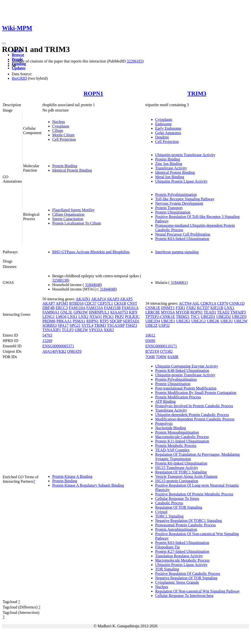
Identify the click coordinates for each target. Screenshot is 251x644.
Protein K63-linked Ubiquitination (182, 239)
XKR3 (109, 330)
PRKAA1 (64, 321)
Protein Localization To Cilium (77, 223)
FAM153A (95, 308)
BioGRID (19, 78)
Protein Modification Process (178, 397)
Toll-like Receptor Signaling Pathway (185, 199)
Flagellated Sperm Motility (73, 210)
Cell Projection (64, 139)
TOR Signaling (167, 569)
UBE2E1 (168, 321)
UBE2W (81, 330)
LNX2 (83, 317)
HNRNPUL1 (99, 312)
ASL (196, 303)
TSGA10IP (116, 325)
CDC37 (91, 303)
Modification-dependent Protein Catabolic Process (195, 419)
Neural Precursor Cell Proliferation (183, 234)
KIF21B (217, 308)
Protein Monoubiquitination (177, 432)
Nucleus (59, 122)
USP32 (164, 325)
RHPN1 (93, 321)
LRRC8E (153, 312)
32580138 (60, 280)
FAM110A (77, 308)
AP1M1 (62, 303)
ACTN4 (185, 303)
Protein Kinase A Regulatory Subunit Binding (88, 485)
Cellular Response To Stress (177, 499)
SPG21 (75, 325)
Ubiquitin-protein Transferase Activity (185, 155)
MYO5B (183, 312)
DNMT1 (168, 308)
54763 (47, 335)
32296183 (135, 61)
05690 (150, 341)
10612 (150, 335)
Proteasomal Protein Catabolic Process (186, 525)
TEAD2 (223, 312)
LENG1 (49, 317)
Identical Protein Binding (72, 170)
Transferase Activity (171, 168)
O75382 (166, 351)
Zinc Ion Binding (169, 164)
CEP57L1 (105, 303)
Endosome (163, 124)
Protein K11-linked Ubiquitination (182, 441)
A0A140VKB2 (54, 351)
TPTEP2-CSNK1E (160, 317)
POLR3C (132, 317)
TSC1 (195, 317)
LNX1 (72, 317)
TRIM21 (183, 317)
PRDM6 (49, 321)
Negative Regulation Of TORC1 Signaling (188, 521)
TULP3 (68, 330)
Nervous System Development (179, 203)
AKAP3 (113, 299)
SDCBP (116, 321)
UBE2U (227, 321)
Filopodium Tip (167, 547)
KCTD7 (203, 308)
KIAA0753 (119, 312)
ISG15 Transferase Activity (177, 468)
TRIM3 (197, 93)
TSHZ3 (131, 325)
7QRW (161, 357)
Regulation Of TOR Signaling (179, 507)
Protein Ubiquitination (173, 212)
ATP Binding (165, 401)
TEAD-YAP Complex (172, 450)
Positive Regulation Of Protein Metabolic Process (194, 494)
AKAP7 (49, 303)
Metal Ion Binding (170, 177)
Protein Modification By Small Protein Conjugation (196, 393)
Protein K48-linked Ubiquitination (182, 371)
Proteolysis (164, 423)
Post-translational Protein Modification (186, 388)
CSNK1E (153, 308)
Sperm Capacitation (68, 219)
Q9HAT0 (74, 351)
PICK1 (108, 317)
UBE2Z (151, 325)
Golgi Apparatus (168, 133)
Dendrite (162, 137)
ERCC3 (62, 308)
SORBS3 (50, 325)
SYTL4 (88, 325)
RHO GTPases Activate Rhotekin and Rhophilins (91, 252)
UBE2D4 (153, 321)
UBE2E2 (183, 321)
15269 (47, 341)
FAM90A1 (51, 312)
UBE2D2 (224, 317)
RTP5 (104, 321)
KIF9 (133, 312)
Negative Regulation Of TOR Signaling (186, 578)
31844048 (93, 285)
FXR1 (181, 308)
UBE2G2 (199, 321)
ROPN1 (93, 93)
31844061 (178, 283)
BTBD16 (76, 303)
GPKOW (81, 312)
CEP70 (223, 303)
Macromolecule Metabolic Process (182, 560)
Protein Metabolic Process (176, 446)
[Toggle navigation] (4, 43)
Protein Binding (65, 166)
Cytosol (161, 512)
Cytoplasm (61, 126)
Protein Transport (169, 208)
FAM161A (130, 308)
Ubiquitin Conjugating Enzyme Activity (187, 366)
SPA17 (63, 325)
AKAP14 (99, 299)
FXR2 (191, 308)
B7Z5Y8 (152, 351)
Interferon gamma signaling (177, 252)
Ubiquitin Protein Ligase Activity (181, 181)
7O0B (150, 357)
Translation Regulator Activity (179, 556)
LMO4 (61, 317)
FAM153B (112, 308)
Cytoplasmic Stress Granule (177, 582)
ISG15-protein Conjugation (177, 481)
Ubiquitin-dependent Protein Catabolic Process (192, 415)
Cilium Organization (68, 214)
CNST (132, 303)
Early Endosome (168, 128)
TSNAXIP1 (52, 330)
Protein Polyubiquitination (176, 195)
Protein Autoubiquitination (176, 529)
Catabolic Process (169, 503)
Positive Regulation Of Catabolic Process (188, 574)
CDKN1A (208, 303)
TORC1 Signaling (169, 516)
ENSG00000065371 (58, 346)
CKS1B (120, 303)
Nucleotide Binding (171, 428)
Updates (19, 68)
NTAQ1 (96, 317)
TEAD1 (210, 312)
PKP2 (119, 317)
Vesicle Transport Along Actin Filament (186, 476)
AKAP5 (126, 299)
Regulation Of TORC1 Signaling (181, 472)
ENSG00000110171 (161, 346)
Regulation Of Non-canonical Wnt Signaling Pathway (197, 591)
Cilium (58, 131)
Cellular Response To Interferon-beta (184, 596)
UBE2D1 (208, 317)
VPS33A (96, 330)
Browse (18, 55)
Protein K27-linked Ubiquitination (182, 551)
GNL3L (66, 312)
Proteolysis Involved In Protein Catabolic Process (194, 406)
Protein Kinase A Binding (72, 476)
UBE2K (213, 321)
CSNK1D (237, 303)
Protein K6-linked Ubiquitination (181, 463)
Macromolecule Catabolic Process (182, 437)
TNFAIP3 (238, 312)
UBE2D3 (239, 317)
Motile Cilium (63, 135)
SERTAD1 (131, 321)
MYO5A (168, 312)
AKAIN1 (83, 299)
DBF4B (49, 308)
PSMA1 (79, 321)
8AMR (173, 357)
